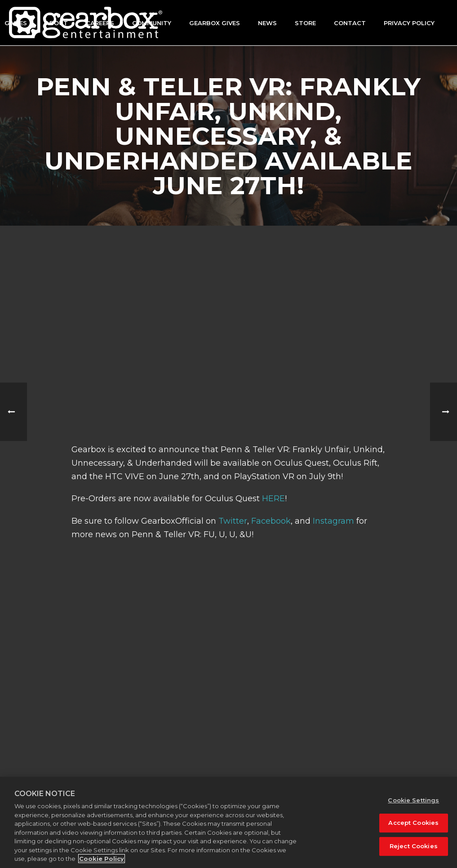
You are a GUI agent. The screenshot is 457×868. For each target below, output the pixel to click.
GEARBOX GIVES (215, 23)
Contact (350, 23)
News (267, 23)
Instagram (333, 521)
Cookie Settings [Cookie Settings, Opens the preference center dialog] (413, 800)
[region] (228, 822)
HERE (273, 499)
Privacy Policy (409, 23)
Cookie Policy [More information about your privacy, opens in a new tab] (102, 859)
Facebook (271, 521)
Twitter (233, 521)
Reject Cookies (414, 846)
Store (305, 23)
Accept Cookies (413, 823)
